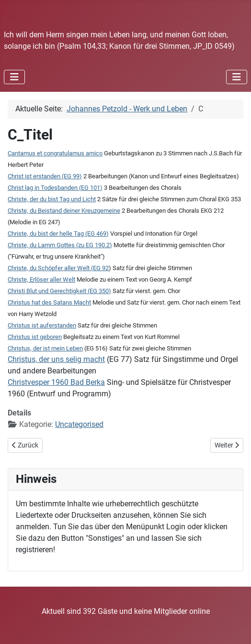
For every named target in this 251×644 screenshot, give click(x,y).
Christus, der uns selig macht (56, 359)
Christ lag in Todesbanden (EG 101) (55, 188)
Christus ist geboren (35, 337)
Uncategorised (79, 424)
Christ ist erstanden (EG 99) (45, 176)
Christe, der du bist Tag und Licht (52, 199)
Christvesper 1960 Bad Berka (56, 382)
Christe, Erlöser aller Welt (41, 279)
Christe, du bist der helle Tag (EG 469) (58, 234)
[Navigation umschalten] (14, 77)
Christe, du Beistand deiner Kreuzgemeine (64, 211)
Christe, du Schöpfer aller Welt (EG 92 (58, 268)
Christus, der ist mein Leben (45, 348)
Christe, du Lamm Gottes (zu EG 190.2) (60, 245)
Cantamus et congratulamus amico (55, 153)
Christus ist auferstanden (42, 325)
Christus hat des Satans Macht (49, 302)
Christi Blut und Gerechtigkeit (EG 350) (59, 291)
